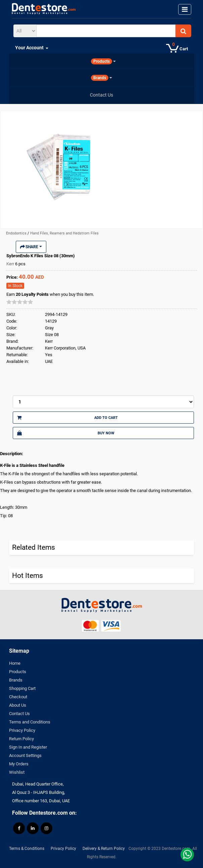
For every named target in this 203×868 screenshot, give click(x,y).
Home (15, 663)
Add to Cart (67, 418)
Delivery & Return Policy (104, 849)
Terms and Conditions (30, 722)
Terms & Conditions (27, 849)
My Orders (19, 764)
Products (18, 672)
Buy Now (66, 433)
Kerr (11, 264)
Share (31, 247)
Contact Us (19, 714)
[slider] (20, 302)
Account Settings (25, 755)
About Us (18, 705)
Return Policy (21, 739)
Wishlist (17, 772)
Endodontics (17, 233)
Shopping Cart (22, 688)
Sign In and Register (28, 747)
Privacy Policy (22, 730)
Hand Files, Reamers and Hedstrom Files (64, 233)
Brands (16, 680)
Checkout (18, 697)
